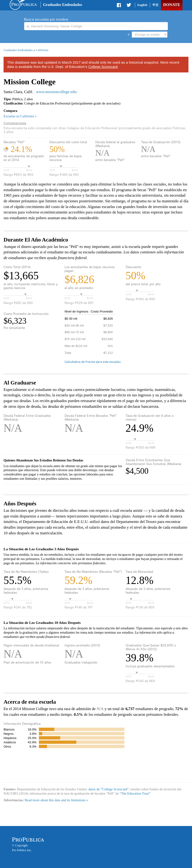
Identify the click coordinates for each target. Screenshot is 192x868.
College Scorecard (103, 67)
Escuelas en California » (20, 116)
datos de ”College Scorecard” (109, 789)
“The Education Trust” (135, 793)
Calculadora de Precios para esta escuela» (93, 362)
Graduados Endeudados (63, 5)
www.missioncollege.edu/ (57, 92)
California (42, 50)
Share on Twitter (129, 6)
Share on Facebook (119, 6)
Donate (171, 5)
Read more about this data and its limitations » (56, 800)
